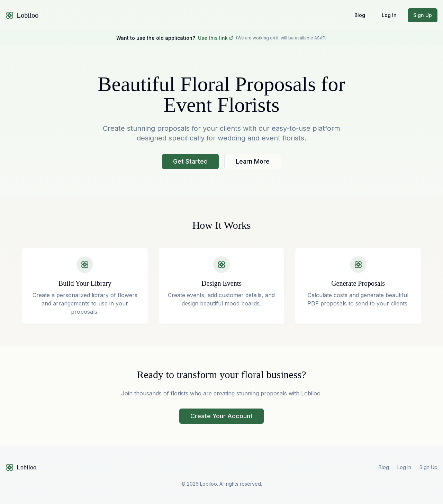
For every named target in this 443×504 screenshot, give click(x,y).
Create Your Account (221, 416)
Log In (389, 15)
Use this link (216, 38)
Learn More (253, 161)
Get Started (190, 161)
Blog (360, 15)
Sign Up (423, 15)
